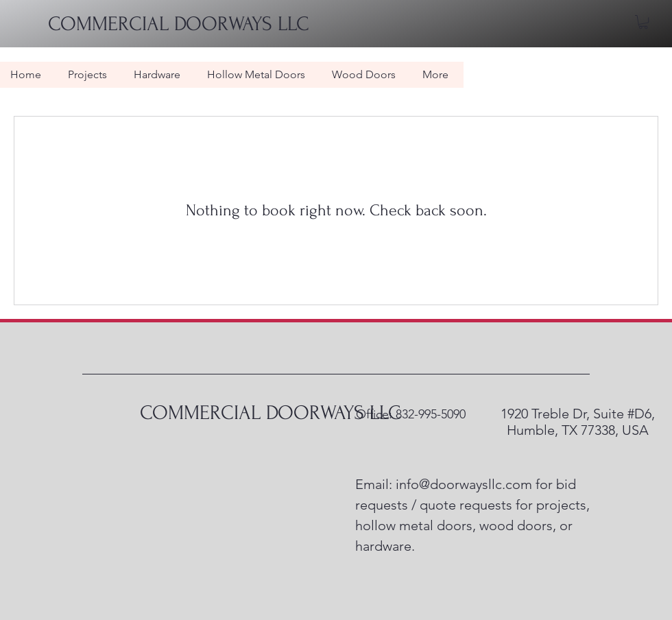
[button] (643, 22)
